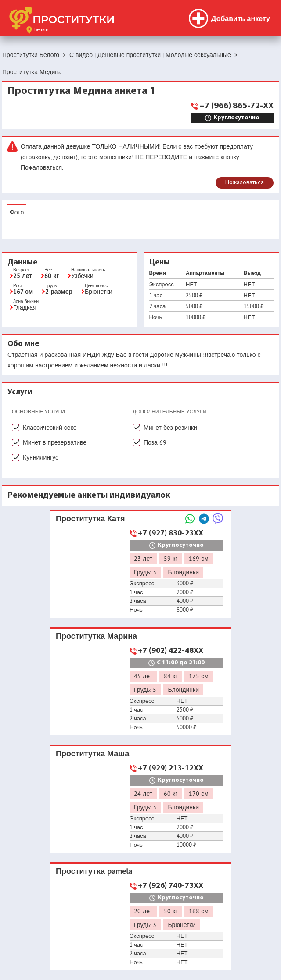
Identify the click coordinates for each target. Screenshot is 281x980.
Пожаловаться (245, 183)
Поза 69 (155, 442)
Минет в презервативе (55, 442)
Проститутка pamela (94, 871)
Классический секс (50, 428)
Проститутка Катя (90, 519)
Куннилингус (41, 457)
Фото (17, 212)
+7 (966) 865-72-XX (236, 106)
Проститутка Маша (92, 754)
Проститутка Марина (96, 636)
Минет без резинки (170, 428)
